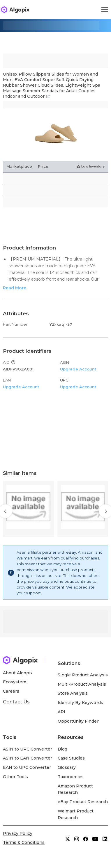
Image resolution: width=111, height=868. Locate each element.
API (61, 712)
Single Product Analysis (83, 675)
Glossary (67, 767)
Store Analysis (73, 693)
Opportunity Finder (78, 721)
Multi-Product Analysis (82, 684)
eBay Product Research (83, 802)
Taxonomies (71, 777)
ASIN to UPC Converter (28, 749)
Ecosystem (15, 682)
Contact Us (16, 702)
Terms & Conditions (24, 842)
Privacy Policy (18, 833)
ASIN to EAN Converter (28, 758)
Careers (11, 691)
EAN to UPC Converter (27, 767)
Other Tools (15, 777)
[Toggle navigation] (105, 10)
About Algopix (18, 673)
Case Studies (71, 758)
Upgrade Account (78, 369)
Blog (62, 749)
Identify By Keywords (80, 703)
